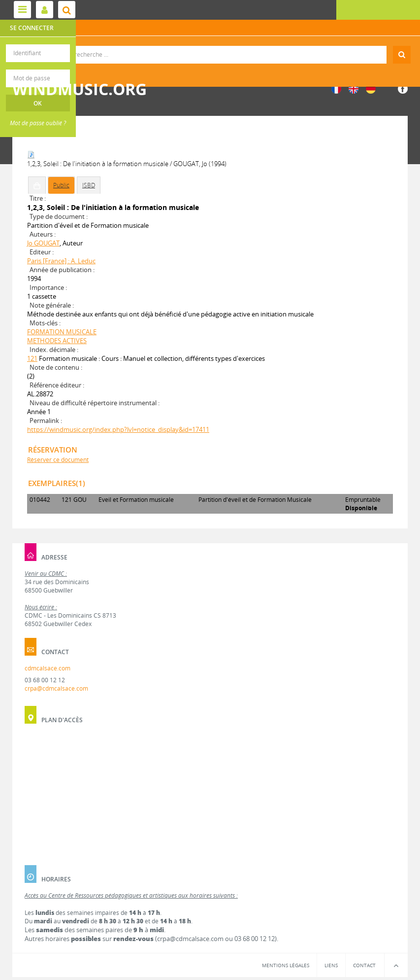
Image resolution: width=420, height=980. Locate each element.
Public (61, 185)
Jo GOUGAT (43, 243)
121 (32, 358)
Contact (364, 965)
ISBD (89, 185)
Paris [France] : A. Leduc (61, 261)
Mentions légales (286, 965)
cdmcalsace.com (48, 668)
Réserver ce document (58, 460)
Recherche (210, 46)
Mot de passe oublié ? (38, 123)
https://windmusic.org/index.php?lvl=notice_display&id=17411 (118, 429)
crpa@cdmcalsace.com (56, 688)
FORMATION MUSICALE (62, 332)
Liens (331, 965)
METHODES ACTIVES (57, 341)
